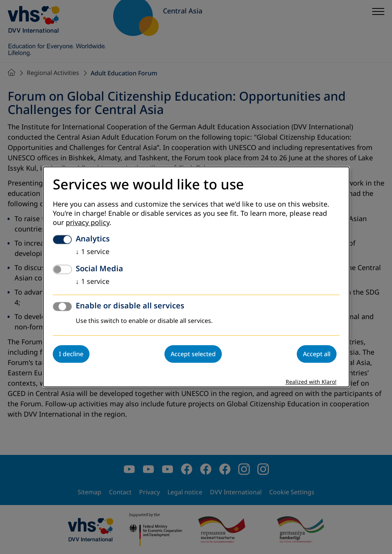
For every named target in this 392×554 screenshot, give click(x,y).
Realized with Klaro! (311, 382)
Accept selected (193, 354)
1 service (93, 252)
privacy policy (88, 223)
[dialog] (196, 277)
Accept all (317, 354)
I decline (71, 354)
